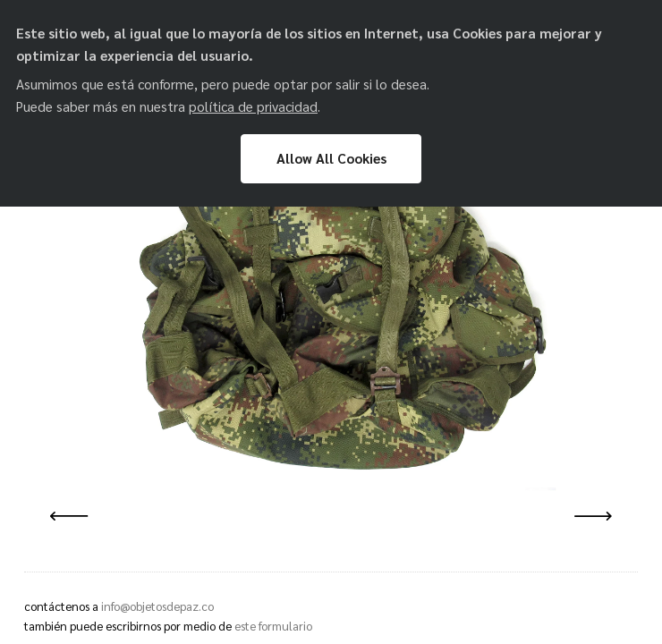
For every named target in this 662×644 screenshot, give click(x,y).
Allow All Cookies (331, 158)
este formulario (273, 626)
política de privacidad (253, 106)
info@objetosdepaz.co (157, 606)
